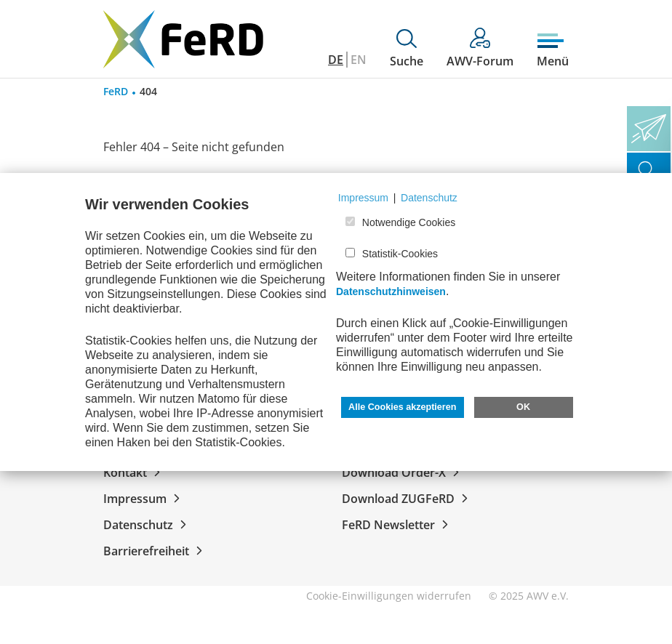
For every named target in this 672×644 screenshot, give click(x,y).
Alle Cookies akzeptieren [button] (402, 407)
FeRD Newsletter (398, 525)
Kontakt (135, 472)
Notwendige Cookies (409, 222)
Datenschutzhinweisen (391, 291)
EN (359, 60)
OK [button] (523, 407)
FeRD (116, 91)
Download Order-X (403, 472)
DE (336, 60)
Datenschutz (148, 525)
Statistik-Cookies (400, 254)
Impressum (144, 499)
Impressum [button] (363, 198)
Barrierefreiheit (156, 551)
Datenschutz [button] (429, 198)
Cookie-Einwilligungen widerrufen (389, 596)
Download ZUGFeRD (408, 499)
